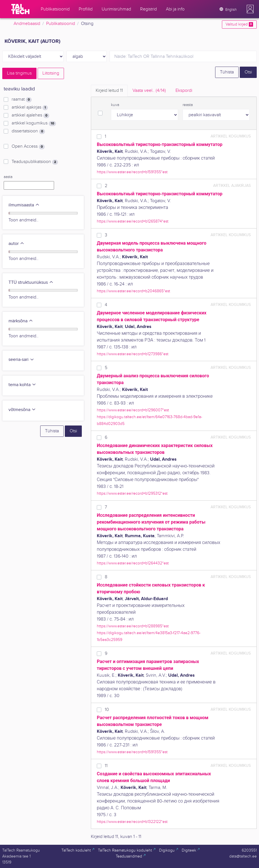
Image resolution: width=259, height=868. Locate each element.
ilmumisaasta (24, 205)
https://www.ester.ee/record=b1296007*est (133, 410)
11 (106, 766)
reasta (188, 105)
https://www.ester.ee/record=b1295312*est (132, 493)
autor (16, 244)
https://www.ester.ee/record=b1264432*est (133, 563)
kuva (115, 105)
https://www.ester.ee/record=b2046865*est (133, 291)
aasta (8, 177)
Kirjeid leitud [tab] (109, 91)
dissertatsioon (28, 131)
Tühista (227, 72)
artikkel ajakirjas (30, 107)
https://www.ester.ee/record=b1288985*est (133, 626)
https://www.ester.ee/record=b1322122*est (132, 822)
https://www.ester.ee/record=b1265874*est (133, 221)
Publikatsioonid (61, 24)
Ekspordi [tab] (184, 91)
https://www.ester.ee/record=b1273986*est (133, 354)
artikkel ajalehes (30, 115)
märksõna (21, 321)
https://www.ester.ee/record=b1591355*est (132, 172)
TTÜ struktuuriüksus (31, 282)
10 (107, 710)
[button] (250, 9)
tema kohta (22, 385)
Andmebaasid (27, 24)
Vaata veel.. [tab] (149, 91)
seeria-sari (21, 360)
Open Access (28, 147)
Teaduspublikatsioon (35, 162)
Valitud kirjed (239, 24)
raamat (22, 99)
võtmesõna (22, 410)
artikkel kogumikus (34, 123)
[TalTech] (20, 9)
